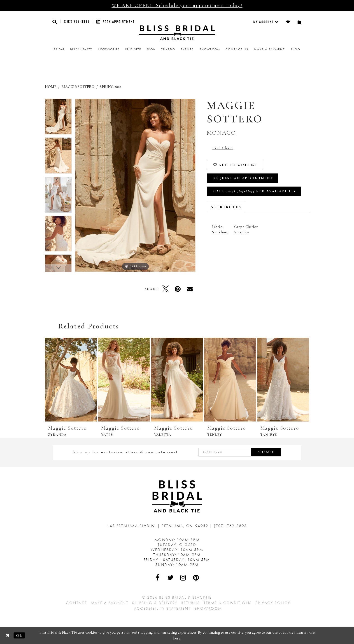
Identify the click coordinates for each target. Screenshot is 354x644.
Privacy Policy (273, 603)
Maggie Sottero (78, 87)
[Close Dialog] (8, 635)
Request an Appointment (243, 178)
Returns (191, 603)
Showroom (208, 608)
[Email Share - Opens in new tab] (190, 289)
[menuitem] (266, 22)
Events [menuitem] (187, 49)
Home (51, 87)
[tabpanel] (58, 118)
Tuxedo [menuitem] (168, 49)
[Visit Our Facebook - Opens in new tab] (158, 578)
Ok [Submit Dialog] (19, 635)
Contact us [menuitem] (237, 49)
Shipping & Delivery (155, 603)
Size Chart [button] (223, 148)
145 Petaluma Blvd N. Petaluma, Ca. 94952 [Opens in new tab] (158, 526)
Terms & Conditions (228, 603)
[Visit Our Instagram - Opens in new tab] (183, 578)
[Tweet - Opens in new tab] (165, 289)
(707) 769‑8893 (77, 21)
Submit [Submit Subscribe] (266, 452)
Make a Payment (109, 603)
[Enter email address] (240, 452)
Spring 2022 (111, 87)
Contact (76, 603)
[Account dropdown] (266, 22)
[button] (55, 22)
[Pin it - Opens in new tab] (178, 289)
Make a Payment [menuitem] (270, 49)
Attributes (226, 207)
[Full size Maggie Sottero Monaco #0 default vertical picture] (135, 185)
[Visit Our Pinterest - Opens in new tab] (196, 578)
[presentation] (71, 380)
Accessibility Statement (162, 608)
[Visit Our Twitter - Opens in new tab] (171, 578)
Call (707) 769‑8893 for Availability (255, 191)
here (177, 638)
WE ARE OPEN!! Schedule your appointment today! (177, 5)
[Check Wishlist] (288, 22)
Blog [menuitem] (295, 49)
